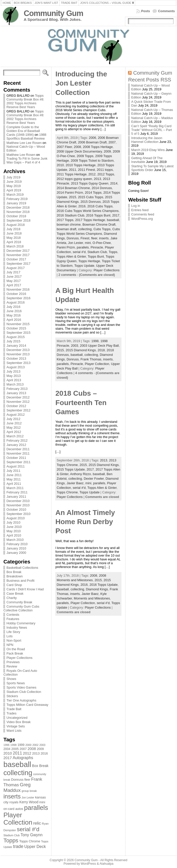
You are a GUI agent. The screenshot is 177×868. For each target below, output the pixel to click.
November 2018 (18, 212)
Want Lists (14, 731)
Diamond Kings (97, 589)
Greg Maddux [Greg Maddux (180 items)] (17, 787)
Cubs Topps (102, 229)
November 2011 (18, 453)
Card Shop (14, 585)
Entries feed (140, 210)
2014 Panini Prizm (70, 193)
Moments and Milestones (92, 598)
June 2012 (14, 423)
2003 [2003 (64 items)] (42, 745)
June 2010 (14, 527)
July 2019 (13, 177)
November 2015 (18, 324)
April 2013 (14, 380)
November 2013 (18, 354)
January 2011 (16, 497)
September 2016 (18, 298)
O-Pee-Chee (102, 243)
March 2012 (15, 436)
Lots (9, 636)
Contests (13, 615)
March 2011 (15, 488)
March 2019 (15, 195)
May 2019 (13, 186)
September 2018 (18, 220)
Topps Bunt (96, 256)
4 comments (84, 373)
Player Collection (97, 364)
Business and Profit (20, 581)
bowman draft (66, 229)
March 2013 (15, 384)
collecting (85, 229)
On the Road (16, 649)
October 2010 (16, 510)
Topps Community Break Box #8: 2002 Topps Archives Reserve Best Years (25, 101)
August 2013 (15, 367)
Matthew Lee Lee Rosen (24, 143)
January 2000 (16, 553)
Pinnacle (97, 247)
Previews (13, 662)
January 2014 (16, 346)
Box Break (14, 572)
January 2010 (16, 548)
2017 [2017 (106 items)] (7, 758)
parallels (83, 247)
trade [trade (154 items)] (18, 846)
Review (12, 666)
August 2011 (15, 466)
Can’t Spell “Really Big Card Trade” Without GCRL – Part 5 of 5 (152, 130)
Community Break (19, 602)
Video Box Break (18, 722)
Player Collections (19, 658)
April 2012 (14, 432)
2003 (75, 346)
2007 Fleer (64, 147)
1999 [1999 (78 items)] (21, 745)
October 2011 (16, 458)
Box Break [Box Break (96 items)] (40, 766)
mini (88, 243)
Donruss (73, 238)
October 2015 (16, 328)
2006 (92, 138)
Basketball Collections (22, 568)
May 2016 (13, 315)
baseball (113, 220)
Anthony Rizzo (81, 474)
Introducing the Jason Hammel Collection (147, 140)
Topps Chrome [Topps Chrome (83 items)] (30, 841)
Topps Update (84, 266)
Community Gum (53, 13)
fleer (94, 238)
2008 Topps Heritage (98, 147)
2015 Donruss (91, 202)
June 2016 (14, 311)
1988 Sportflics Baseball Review (26, 137)
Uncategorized (17, 718)
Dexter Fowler (94, 479)
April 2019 (14, 190)
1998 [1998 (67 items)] (14, 745)
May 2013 (13, 376)
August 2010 (15, 518)
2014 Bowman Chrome (73, 188)
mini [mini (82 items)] (42, 802)
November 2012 (18, 402)
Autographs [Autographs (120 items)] (23, 758)
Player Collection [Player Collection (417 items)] (18, 819)
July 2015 (13, 341)
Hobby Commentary (21, 623)
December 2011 (18, 449)
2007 (112, 142)
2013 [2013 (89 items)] (36, 753)
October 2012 (16, 406)
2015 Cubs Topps (90, 197)
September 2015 (18, 333)
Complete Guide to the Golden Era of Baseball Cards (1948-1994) (23, 131)
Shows (11, 679)
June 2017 (14, 277)
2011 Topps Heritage (72, 174)
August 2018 (15, 225)
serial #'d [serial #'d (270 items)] (28, 829)
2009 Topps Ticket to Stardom (92, 161)
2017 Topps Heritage (90, 220)
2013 (97, 179)
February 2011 (17, 492)
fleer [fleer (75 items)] (27, 780)
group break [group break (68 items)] (29, 791)
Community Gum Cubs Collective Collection (21, 608)
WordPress (88, 864)
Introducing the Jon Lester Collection (81, 83)
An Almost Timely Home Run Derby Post (85, 522)
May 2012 (13, 428)
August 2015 (15, 337)
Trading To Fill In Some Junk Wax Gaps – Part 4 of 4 (27, 160)
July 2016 (13, 307)
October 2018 (16, 216)
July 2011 (13, 471)
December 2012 (18, 397)
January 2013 (16, 393)
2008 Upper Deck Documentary (79, 151)
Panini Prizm (66, 247)
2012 (92, 174)
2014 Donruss (102, 188)
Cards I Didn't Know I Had (25, 589)
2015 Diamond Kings (81, 350)
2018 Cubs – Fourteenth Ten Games (81, 403)
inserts (104, 238)
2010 (60, 165)
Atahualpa (106, 864)
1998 (95, 341)
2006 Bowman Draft (92, 142)
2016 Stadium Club (70, 215)
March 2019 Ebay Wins (148, 150)
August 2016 (15, 302)
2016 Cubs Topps (100, 206)
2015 (73, 197)
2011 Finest (86, 170)
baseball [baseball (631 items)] (17, 764)
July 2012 (13, 419)
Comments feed (143, 214)
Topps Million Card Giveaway (27, 705)
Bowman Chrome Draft (99, 224)
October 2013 (16, 358)
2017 (116, 215)
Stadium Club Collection (24, 692)
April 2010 (14, 535)
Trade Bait (14, 709)
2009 (107, 151)
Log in (136, 206)
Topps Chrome (67, 492)
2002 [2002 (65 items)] (36, 745)
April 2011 (14, 484)
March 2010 (15, 540)
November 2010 (18, 505)
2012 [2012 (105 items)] (27, 753)
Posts (146, 11)
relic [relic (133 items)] (37, 823)
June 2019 (14, 182)
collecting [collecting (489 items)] (18, 773)
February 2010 (17, 544)
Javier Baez (75, 483)
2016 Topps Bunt (98, 215)
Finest (85, 238)
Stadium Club (97, 252)
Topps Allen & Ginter (71, 256)
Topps (113, 252)
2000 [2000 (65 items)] (28, 745)
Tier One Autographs (21, 700)
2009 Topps (85, 156)
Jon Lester (75, 243)
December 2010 (18, 501)
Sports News (16, 683)
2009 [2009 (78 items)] (40, 749)
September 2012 (18, 410)
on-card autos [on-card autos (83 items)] (13, 809)
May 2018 (13, 238)
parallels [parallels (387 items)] (36, 808)
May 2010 (13, 531)
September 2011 (18, 462)
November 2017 (18, 255)
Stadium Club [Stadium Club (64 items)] (11, 835)
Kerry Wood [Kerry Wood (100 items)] (29, 802)
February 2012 (17, 440)
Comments (166, 11)
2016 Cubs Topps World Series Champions (87, 211)
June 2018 (14, 233)
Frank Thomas (91, 359)
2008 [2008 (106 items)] (32, 749)
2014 (114, 183)
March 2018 (15, 246)
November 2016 (18, 289)
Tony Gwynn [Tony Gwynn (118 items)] (32, 835)
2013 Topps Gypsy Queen (90, 183)
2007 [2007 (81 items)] (23, 749)
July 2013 (13, 371)
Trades (11, 713)
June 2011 (14, 475)
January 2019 (16, 203)
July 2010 (13, 522)
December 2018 (18, 207)
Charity (12, 598)
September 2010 (18, 514)
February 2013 (17, 389)
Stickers (12, 696)
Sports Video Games (21, 687)
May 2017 (13, 281)
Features (13, 619)
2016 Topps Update (104, 585)
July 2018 (13, 229)
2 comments (67, 275)
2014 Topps (93, 193)
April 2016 (14, 320)
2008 (77, 147)
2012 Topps (106, 174)
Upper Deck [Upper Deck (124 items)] (35, 846)
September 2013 (18, 363)
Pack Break (15, 653)
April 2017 (14, 285)
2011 (73, 170)
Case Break (15, 594)
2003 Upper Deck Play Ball (99, 346)
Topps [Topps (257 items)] (11, 840)
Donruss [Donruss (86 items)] (17, 780)
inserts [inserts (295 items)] (12, 796)
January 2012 (16, 445)
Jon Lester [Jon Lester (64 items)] (28, 797)
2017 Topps (65, 220)
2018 (101, 350)
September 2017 (18, 264)
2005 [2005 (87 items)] (15, 749)
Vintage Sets (15, 726)
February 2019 (17, 199)
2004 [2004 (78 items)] (7, 749)
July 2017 (13, 272)
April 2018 (14, 242)
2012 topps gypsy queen (74, 179)
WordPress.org (142, 219)
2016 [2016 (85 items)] (44, 753)
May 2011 (13, 479)
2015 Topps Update (71, 469)
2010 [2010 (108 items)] (7, 753)
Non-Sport (14, 640)
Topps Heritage (89, 261)
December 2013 (18, 350)
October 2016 (16, 294)
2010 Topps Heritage (81, 165)
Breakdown (14, 576)
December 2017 (18, 251)
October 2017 (16, 259)
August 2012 (15, 415)
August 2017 (15, 268)
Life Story (13, 632)
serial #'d (79, 252)
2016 (82, 206)
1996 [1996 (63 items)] (6, 745)
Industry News (17, 628)
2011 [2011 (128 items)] (17, 753)
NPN (10, 645)
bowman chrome (69, 224)
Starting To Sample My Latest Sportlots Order (152, 168)
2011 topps (105, 170)
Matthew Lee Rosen (21, 155)
